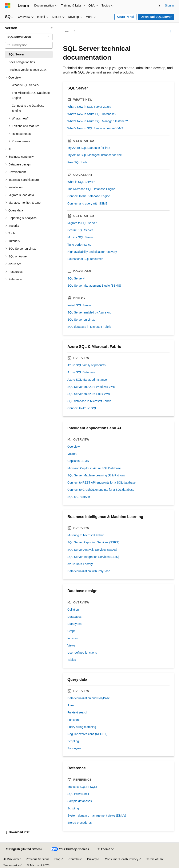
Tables (72, 660)
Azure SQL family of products (87, 365)
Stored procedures (79, 823)
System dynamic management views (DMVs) (97, 816)
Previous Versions (37, 859)
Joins (71, 705)
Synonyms (74, 748)
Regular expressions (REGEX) (87, 734)
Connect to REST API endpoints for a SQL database (102, 483)
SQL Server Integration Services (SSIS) (93, 557)
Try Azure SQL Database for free (89, 148)
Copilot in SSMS (78, 461)
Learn (68, 31)
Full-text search (77, 712)
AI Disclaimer (12, 859)
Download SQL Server (156, 17)
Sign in (169, 5)
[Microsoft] (8, 6)
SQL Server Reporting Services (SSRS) (93, 542)
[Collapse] (52, 28)
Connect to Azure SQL (82, 408)
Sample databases (80, 801)
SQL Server (75, 278)
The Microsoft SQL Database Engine (91, 189)
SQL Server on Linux (81, 320)
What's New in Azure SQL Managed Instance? (98, 121)
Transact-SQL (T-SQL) (82, 787)
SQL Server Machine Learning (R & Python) (96, 475)
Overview (73, 447)
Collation (73, 610)
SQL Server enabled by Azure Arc (89, 312)
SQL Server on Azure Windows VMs (91, 387)
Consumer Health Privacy (122, 859)
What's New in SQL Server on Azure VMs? (95, 128)
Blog (57, 859)
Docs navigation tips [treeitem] (22, 62)
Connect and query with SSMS (87, 203)
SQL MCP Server (79, 497)
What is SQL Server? (81, 182)
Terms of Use (155, 859)
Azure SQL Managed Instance (87, 380)
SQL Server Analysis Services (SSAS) (92, 550)
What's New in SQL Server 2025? (89, 107)
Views (71, 645)
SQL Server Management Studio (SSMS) (94, 286)
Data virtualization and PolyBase (89, 698)
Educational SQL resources (85, 259)
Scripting (73, 741)
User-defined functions (82, 653)
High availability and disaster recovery (92, 252)
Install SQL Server (79, 305)
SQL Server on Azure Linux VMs (89, 394)
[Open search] (159, 6)
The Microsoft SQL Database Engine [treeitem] (31, 95)
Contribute (75, 859)
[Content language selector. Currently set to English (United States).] (24, 849)
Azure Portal (125, 17)
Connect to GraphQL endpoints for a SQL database (101, 490)
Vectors (72, 454)
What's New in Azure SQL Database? (92, 114)
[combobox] (29, 37)
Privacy (92, 859)
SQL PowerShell (78, 794)
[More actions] (170, 31)
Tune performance (79, 245)
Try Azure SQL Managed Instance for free (95, 155)
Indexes (73, 638)
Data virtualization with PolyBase (89, 571)
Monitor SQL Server (80, 237)
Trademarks (11, 865)
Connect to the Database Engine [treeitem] (28, 108)
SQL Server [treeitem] (16, 54)
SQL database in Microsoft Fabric (89, 327)
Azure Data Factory (80, 564)
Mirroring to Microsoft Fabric (86, 535)
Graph (71, 631)
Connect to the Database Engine (89, 196)
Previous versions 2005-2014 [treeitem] (27, 70)
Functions (74, 720)
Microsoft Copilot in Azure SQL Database (94, 468)
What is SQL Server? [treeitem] (26, 85)
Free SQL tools (77, 162)
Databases (74, 617)
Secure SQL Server (80, 230)
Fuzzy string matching (82, 727)
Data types (74, 624)
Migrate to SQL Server (82, 223)
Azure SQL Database (81, 372)
